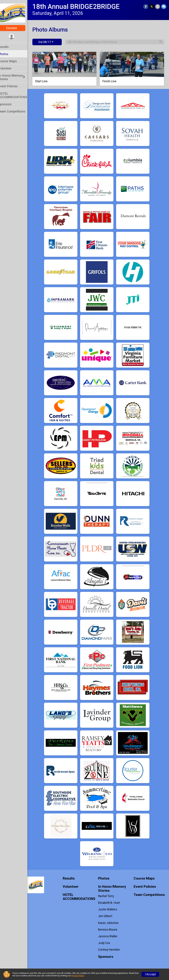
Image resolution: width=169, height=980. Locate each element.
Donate (16, 28)
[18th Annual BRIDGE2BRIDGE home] (16, 13)
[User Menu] (16, 37)
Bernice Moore (110, 930)
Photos (8, 54)
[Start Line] (68, 69)
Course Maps (12, 61)
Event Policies (12, 86)
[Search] (160, 42)
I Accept (150, 974)
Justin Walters (110, 909)
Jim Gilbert (108, 916)
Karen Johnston (111, 923)
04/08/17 (50, 42)
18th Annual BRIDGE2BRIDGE (80, 7)
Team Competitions (16, 111)
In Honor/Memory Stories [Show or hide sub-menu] (15, 77)
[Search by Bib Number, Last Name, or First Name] (114, 42)
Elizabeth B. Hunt (111, 903)
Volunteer (9, 68)
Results (8, 47)
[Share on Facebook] (146, 7)
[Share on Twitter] (152, 7)
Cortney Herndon (111, 950)
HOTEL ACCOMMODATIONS (17, 95)
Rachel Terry (108, 896)
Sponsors (9, 104)
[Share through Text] (164, 7)
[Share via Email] (158, 7)
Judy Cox (106, 943)
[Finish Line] (133, 69)
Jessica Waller (110, 936)
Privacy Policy (78, 976)
